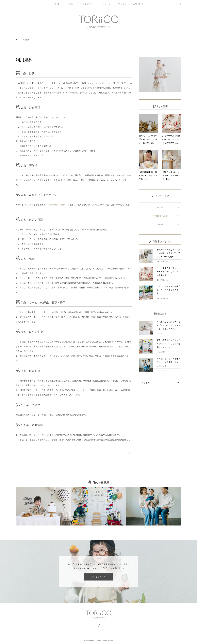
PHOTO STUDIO (160, 216)
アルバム (122, 4)
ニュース (106, 4)
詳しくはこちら (99, 577)
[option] (43, 506)
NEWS (160, 225)
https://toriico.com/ (57, 205)
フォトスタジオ (88, 4)
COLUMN (160, 207)
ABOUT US (138, 4)
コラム (70, 4)
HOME (57, 4)
